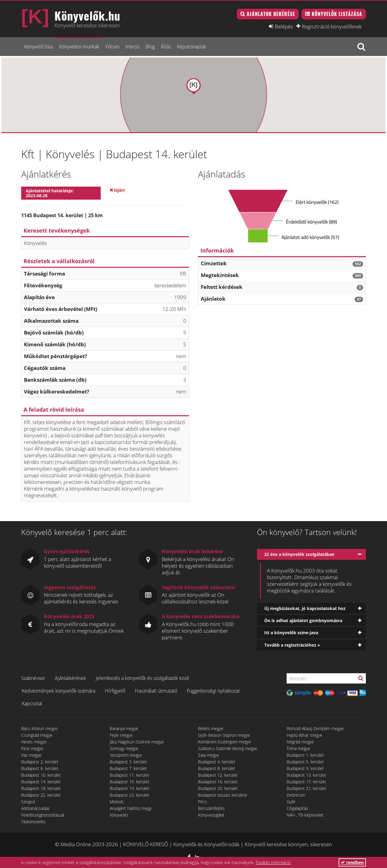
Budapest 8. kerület (217, 768)
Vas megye (31, 755)
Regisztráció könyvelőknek (332, 26)
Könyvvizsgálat (211, 815)
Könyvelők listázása (337, 14)
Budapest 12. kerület (218, 775)
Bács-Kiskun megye (39, 728)
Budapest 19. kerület (130, 788)
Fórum (112, 47)
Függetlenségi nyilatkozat (213, 691)
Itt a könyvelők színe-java (291, 633)
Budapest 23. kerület (130, 795)
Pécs (203, 802)
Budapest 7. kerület (128, 768)
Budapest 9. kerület (305, 768)
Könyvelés (119, 815)
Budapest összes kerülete (223, 795)
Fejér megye (121, 735)
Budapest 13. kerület (306, 775)
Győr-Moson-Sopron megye (224, 735)
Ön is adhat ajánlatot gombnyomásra (303, 620)
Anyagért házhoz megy (131, 808)
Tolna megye (298, 748)
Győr (291, 802)
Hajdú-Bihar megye (304, 735)
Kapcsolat (32, 703)
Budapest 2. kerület (40, 762)
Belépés (284, 26)
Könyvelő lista (39, 47)
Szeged (28, 802)
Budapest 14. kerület (41, 782)
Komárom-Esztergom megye (225, 742)
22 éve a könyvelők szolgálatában (299, 554)
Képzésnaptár (192, 47)
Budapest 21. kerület (306, 788)
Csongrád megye (37, 735)
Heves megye (34, 742)
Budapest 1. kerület (305, 755)
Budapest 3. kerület (128, 762)
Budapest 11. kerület (130, 775)
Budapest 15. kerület (130, 782)
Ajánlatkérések (70, 678)
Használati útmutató (156, 691)
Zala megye (209, 755)
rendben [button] (352, 862)
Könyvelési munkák (79, 47)
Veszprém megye (126, 755)
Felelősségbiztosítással (43, 815)
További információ (273, 862)
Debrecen (296, 795)
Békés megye (211, 728)
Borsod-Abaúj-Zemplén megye (315, 728)
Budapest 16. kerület (218, 782)
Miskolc (117, 802)
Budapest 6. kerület (40, 768)
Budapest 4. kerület (217, 762)
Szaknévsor (33, 678)
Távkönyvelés (33, 822)
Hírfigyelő (115, 691)
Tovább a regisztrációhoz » (292, 645)
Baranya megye (124, 728)
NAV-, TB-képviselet (305, 815)
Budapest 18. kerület (41, 788)
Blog (150, 47)
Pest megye (32, 748)
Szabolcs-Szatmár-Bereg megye (228, 748)
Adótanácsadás (35, 808)
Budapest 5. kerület (305, 762)
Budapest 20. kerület (218, 788)
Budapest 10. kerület (41, 775)
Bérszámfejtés (211, 808)
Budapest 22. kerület (41, 795)
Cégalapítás (297, 808)
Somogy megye (124, 748)
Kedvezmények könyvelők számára (59, 691)
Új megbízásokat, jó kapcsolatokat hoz (305, 608)
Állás (166, 47)
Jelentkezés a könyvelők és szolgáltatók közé (143, 678)
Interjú (132, 47)
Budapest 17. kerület (306, 782)
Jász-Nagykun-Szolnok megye (137, 742)
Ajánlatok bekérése (271, 14)
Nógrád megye (300, 742)
